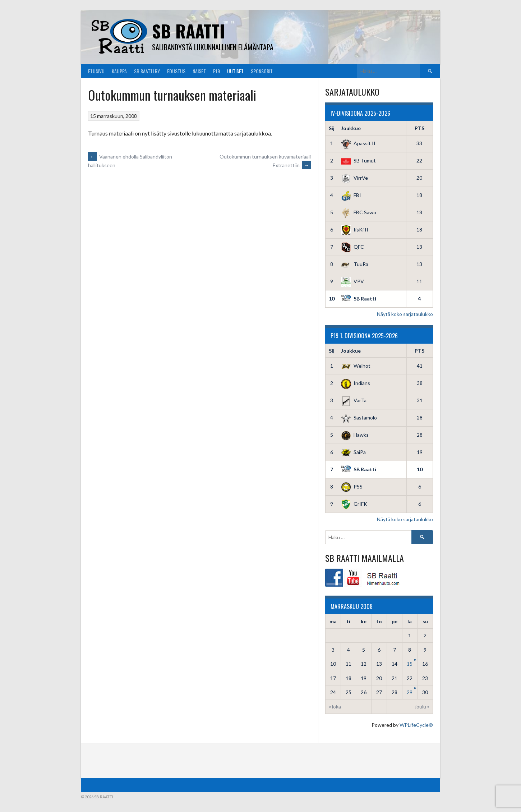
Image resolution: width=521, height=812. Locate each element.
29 (410, 692)
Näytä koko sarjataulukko (405, 314)
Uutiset (235, 71)
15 (410, 664)
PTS (419, 128)
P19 (216, 71)
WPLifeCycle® (416, 725)
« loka (335, 707)
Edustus (176, 71)
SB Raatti (188, 31)
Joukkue (351, 128)
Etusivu (96, 71)
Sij (332, 128)
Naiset (199, 71)
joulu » (422, 707)
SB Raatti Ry (147, 71)
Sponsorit (262, 71)
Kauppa (119, 71)
